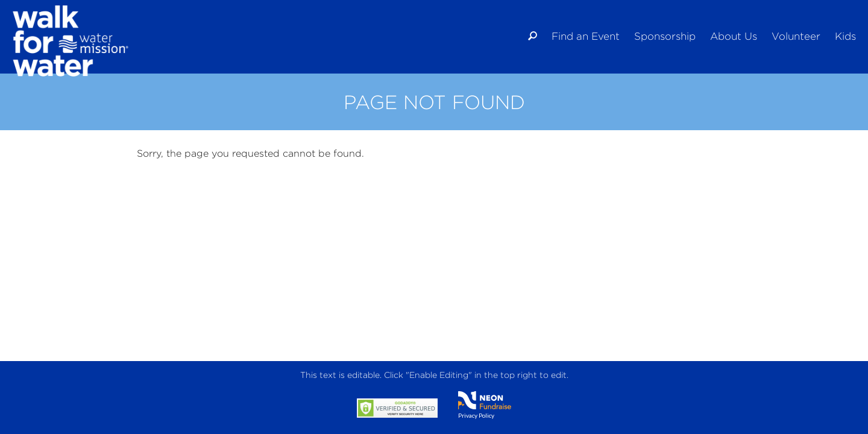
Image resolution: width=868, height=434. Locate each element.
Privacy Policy (476, 415)
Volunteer (796, 36)
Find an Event (586, 36)
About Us (734, 36)
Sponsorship (665, 36)
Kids (845, 36)
